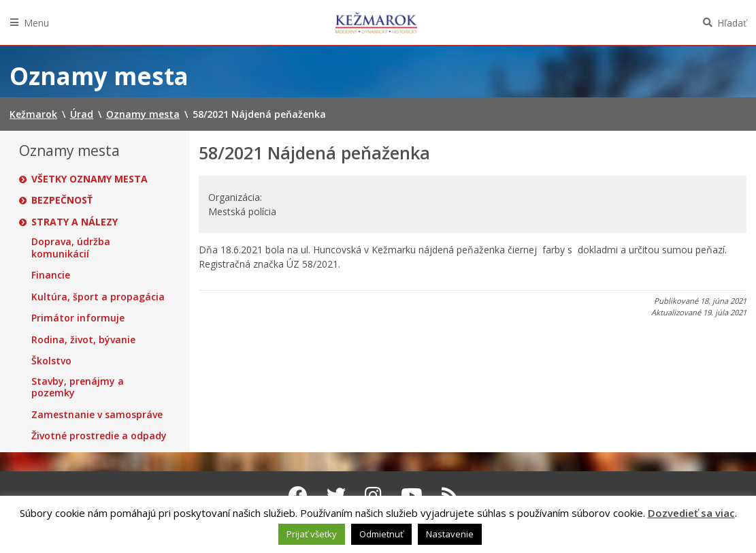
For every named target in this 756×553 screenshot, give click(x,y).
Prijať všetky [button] (312, 534)
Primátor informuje (78, 318)
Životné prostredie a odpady (99, 436)
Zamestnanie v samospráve (97, 415)
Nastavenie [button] (450, 534)
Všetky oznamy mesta (89, 179)
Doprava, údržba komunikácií (71, 248)
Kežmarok (376, 22)
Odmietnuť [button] (381, 534)
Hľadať (732, 23)
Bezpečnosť (62, 200)
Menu (36, 23)
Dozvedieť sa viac (691, 513)
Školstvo (51, 361)
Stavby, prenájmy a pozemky (78, 387)
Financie (51, 275)
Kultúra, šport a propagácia (98, 297)
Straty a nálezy (75, 222)
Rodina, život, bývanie (83, 340)
